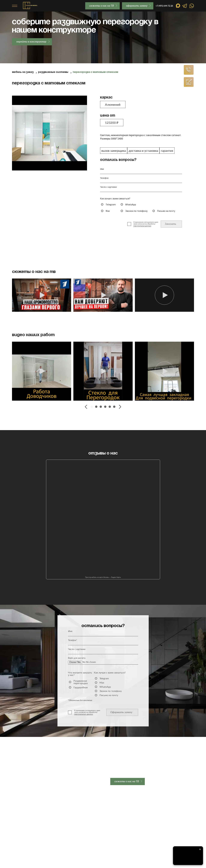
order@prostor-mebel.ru (90, 781)
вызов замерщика (114, 151)
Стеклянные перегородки (26, 815)
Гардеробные (19, 842)
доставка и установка (143, 151)
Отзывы (97, 807)
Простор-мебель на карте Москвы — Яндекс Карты (103, 577)
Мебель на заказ (23, 72)
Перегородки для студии (26, 834)
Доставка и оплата (64, 807)
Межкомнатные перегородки (28, 807)
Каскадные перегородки (26, 823)
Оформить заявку (121, 712)
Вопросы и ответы (103, 811)
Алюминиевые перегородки (27, 811)
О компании (99, 803)
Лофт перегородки (22, 819)
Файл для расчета (77, 658)
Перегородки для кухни (25, 826)
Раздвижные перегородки (26, 803)
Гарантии (59, 811)
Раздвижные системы (53, 72)
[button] (86, 407)
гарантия (167, 151)
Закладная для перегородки (69, 803)
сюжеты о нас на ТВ (102, 6)
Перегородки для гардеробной (29, 830)
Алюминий (113, 104)
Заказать (170, 224)
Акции (16, 846)
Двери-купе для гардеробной (28, 838)
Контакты (98, 815)
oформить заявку (137, 6)
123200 (112, 123)
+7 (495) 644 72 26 (25, 781)
